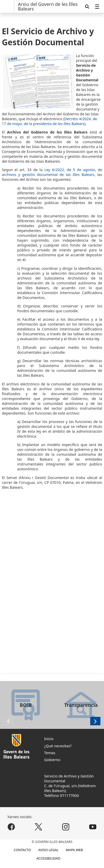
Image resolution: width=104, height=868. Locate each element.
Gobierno (52, 760)
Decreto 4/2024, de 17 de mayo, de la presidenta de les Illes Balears (49, 121)
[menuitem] (97, 7)
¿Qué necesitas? (58, 746)
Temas (50, 753)
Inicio (49, 739)
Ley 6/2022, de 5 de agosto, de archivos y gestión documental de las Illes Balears (52, 172)
